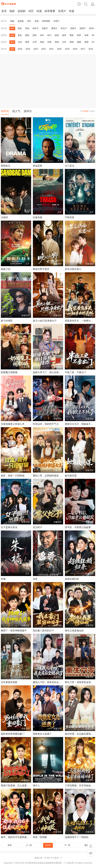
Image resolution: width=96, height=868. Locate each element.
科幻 (49, 35)
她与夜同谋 (71, 476)
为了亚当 (70, 166)
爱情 (27, 35)
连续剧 (22, 11)
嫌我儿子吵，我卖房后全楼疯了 (49, 682)
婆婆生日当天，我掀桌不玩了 (80, 424)
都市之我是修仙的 (74, 631)
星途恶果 (38, 166)
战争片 (92, 28)
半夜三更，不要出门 (75, 372)
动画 (86, 35)
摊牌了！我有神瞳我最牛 (14, 631)
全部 (12, 28)
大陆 (20, 42)
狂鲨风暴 (38, 217)
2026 (20, 49)
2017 (83, 49)
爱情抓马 (6, 166)
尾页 (86, 845)
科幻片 (64, 28)
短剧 (20, 28)
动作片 (36, 28)
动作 (42, 35)
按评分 (28, 111)
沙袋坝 (4, 217)
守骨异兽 (70, 217)
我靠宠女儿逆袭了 (42, 734)
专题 (71, 11)
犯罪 (79, 35)
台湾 (35, 42)
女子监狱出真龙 (9, 527)
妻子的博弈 (7, 321)
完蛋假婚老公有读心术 (13, 424)
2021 (51, 49)
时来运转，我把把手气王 (46, 424)
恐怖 (35, 35)
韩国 (72, 42)
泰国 (86, 42)
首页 (4, 11)
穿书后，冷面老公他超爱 (78, 527)
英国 (57, 42)
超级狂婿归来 (72, 579)
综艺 (31, 11)
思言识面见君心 (73, 269)
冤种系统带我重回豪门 (13, 734)
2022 (44, 49)
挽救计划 (6, 269)
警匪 (72, 35)
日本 (64, 42)
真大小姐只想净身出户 (45, 321)
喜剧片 (45, 28)
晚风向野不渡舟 (41, 269)
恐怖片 (73, 28)
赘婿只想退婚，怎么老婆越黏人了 (19, 785)
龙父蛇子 (38, 527)
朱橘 (3, 579)
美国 (42, 42)
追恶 (35, 579)
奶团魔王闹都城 (9, 372)
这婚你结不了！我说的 (77, 837)
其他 (27, 28)
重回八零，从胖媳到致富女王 (48, 476)
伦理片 (62, 11)
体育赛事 (50, 11)
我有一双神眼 (40, 837)
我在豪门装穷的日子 (43, 631)
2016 (91, 49)
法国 (49, 42)
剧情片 (83, 28)
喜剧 (20, 35)
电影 (12, 11)
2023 (36, 49)
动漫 (39, 11)
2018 (75, 49)
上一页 (29, 845)
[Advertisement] (48, 81)
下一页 (67, 845)
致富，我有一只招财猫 (13, 476)
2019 (67, 49)
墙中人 (36, 785)
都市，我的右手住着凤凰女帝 (16, 837)
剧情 (57, 35)
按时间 (5, 111)
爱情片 (54, 28)
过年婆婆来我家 (9, 682)
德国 (79, 42)
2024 (28, 49)
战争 (64, 35)
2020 (59, 49)
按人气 (16, 111)
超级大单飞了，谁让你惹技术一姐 (51, 372)
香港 (27, 42)
